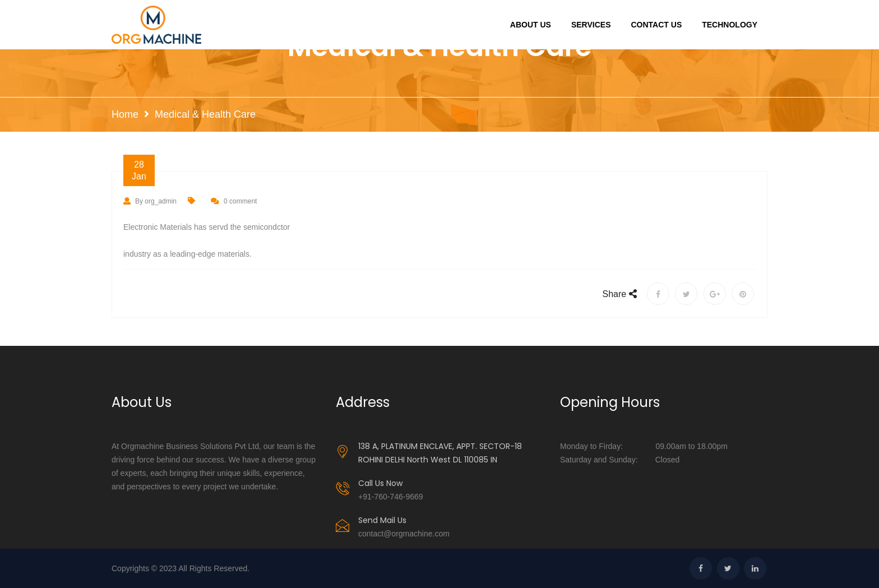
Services (591, 25)
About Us (531, 25)
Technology (730, 25)
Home (125, 114)
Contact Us (656, 25)
